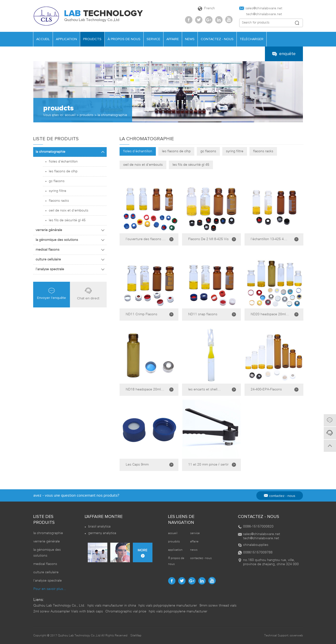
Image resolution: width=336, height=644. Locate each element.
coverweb (296, 636)
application (66, 39)
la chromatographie (112, 115)
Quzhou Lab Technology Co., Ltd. (59, 606)
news (190, 39)
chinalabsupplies (256, 545)
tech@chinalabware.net (261, 14)
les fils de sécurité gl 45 (199, 165)
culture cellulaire (68, 260)
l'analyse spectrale (68, 269)
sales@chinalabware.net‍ (261, 8)
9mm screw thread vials (218, 606)
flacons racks (271, 151)
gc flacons (216, 151)
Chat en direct (85, 294)
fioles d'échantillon (146, 151)
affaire (173, 39)
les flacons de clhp (184, 151)
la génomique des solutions (68, 240)
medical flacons (68, 250)
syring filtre (243, 151)
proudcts (92, 39)
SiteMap (136, 636)
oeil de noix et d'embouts (151, 165)
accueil (43, 39)
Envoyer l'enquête (48, 294)
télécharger (252, 39)
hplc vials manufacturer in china (112, 606)
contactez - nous (217, 39)
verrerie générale (68, 230)
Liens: (39, 600)
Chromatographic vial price (126, 612)
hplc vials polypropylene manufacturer (168, 606)
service (153, 39)
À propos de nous (124, 39)
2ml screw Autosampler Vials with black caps (68, 612)
